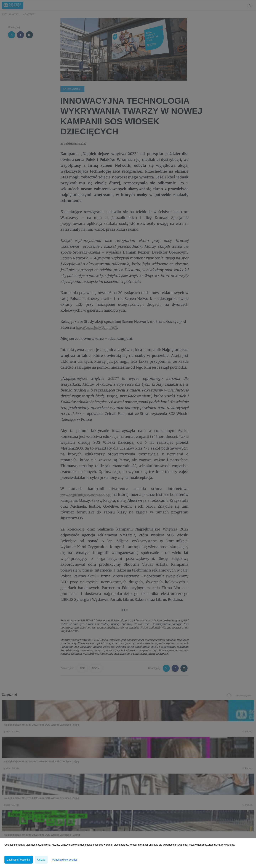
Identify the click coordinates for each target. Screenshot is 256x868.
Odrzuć (41, 860)
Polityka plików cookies (65, 860)
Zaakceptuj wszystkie (19, 860)
